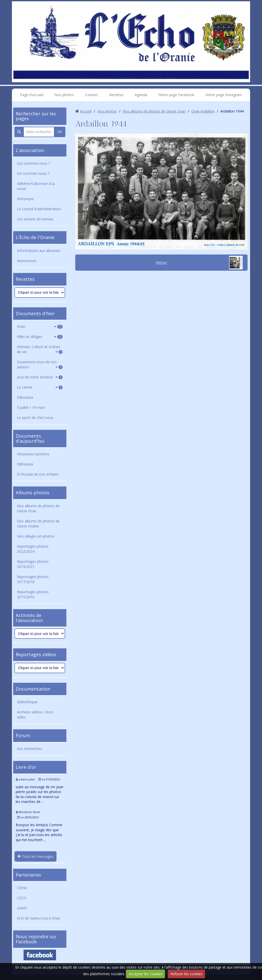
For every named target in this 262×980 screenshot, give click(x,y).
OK (60, 132)
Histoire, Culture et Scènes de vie (40, 349)
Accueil (86, 111)
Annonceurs (27, 261)
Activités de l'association (29, 618)
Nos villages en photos (36, 536)
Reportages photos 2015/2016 (33, 594)
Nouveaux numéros (33, 454)
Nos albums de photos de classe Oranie (38, 524)
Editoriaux (25, 397)
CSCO (22, 898)
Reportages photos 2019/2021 (33, 564)
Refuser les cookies (186, 974)
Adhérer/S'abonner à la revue (36, 186)
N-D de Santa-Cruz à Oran (39, 918)
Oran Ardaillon (203, 111)
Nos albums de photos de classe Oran (38, 508)
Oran (40, 326)
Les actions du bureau (35, 219)
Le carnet (40, 387)
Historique (25, 199)
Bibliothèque (27, 702)
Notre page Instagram (224, 95)
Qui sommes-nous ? (33, 163)
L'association (30, 150)
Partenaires (28, 875)
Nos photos (64, 95)
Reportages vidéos (36, 654)
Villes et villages (40, 337)
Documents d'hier (35, 313)
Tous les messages (35, 856)
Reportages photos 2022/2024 (33, 549)
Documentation (33, 689)
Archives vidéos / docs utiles (35, 715)
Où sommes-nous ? (33, 173)
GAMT (22, 908)
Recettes (116, 95)
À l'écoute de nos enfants (38, 474)
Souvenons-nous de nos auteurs (40, 364)
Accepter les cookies (146, 974)
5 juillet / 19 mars (31, 407)
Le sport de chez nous (35, 418)
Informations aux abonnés (39, 251)
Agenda (141, 95)
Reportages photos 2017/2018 (33, 579)
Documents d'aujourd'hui (30, 438)
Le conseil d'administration (39, 209)
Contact (92, 95)
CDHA (22, 888)
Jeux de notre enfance (40, 377)
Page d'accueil (32, 95)
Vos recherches (30, 749)
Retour (161, 262)
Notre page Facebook (176, 95)
